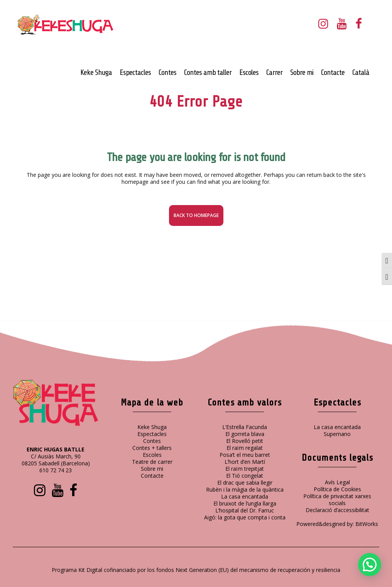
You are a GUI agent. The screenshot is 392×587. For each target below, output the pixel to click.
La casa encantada (245, 496)
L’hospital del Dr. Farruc (245, 510)
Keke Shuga (152, 427)
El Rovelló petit (245, 441)
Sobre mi (152, 469)
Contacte (152, 476)
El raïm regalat (245, 448)
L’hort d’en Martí (245, 462)
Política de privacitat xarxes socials (337, 500)
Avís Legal (337, 482)
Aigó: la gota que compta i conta (245, 517)
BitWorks (367, 524)
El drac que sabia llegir (245, 483)
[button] (370, 565)
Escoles (152, 455)
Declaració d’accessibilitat (337, 510)
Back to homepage (196, 215)
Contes (152, 441)
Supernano (337, 434)
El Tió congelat (245, 476)
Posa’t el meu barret (245, 455)
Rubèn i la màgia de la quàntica (245, 489)
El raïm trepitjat (245, 469)
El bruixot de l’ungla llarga (245, 503)
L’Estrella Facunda (245, 427)
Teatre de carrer (152, 462)
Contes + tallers (152, 448)
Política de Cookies (337, 489)
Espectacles (152, 434)
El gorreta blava (245, 434)
